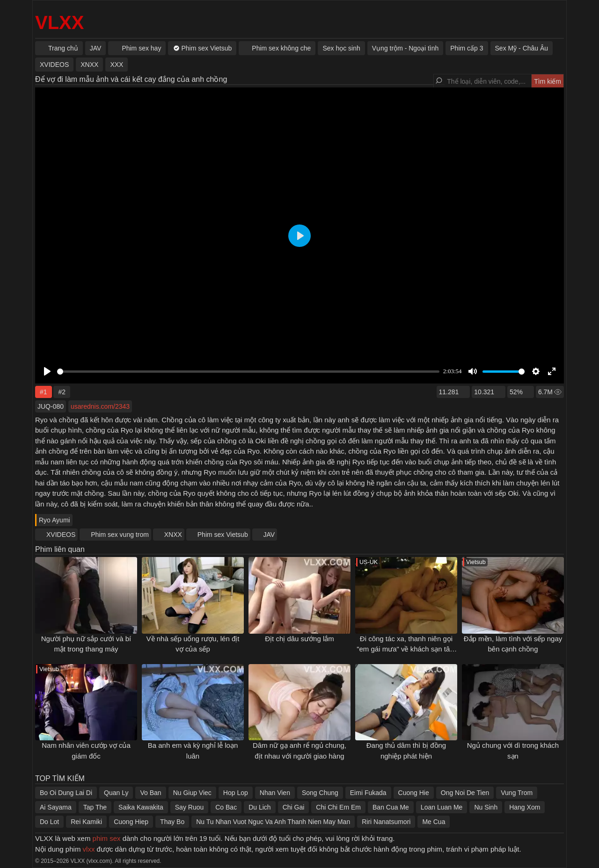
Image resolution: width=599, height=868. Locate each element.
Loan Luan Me (442, 807)
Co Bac (226, 807)
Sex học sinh (341, 48)
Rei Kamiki (86, 822)
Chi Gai (294, 807)
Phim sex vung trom (120, 535)
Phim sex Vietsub (223, 535)
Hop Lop (236, 793)
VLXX (59, 22)
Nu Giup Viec (192, 793)
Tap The (95, 807)
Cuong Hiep (131, 822)
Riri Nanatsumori (386, 822)
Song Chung (320, 793)
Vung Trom (517, 793)
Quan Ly (116, 793)
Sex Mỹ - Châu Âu (522, 48)
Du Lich (259, 807)
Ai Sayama (56, 807)
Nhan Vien (275, 793)
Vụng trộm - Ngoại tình (405, 48)
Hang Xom (525, 807)
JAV (269, 535)
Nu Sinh (486, 807)
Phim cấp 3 (467, 48)
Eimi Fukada (368, 793)
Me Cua (434, 822)
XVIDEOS (61, 535)
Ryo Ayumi (55, 520)
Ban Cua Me (391, 807)
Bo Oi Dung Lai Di (66, 793)
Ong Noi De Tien (465, 793)
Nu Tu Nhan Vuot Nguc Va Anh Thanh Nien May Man (273, 822)
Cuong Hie (414, 793)
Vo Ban (150, 793)
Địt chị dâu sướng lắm (299, 639)
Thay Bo (172, 822)
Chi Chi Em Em (338, 807)
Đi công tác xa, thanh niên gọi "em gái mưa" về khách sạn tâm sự (406, 649)
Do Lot (49, 822)
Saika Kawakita (141, 807)
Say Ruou (189, 807)
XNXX (173, 535)
